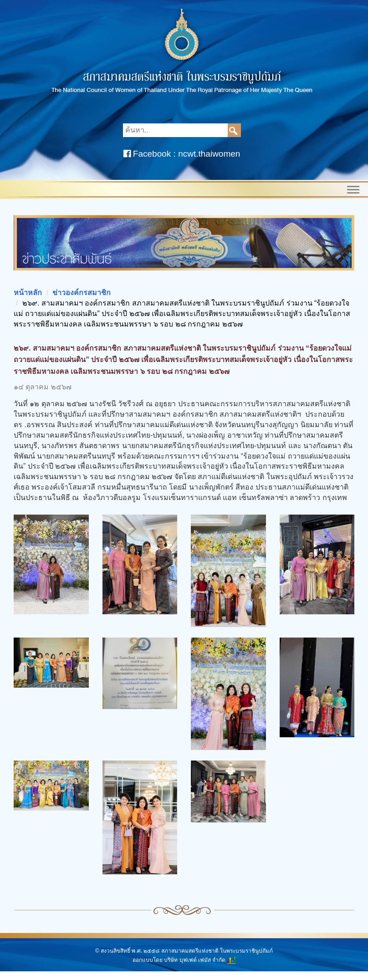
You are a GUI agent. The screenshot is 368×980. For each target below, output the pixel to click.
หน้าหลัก (28, 293)
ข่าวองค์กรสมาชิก (82, 293)
